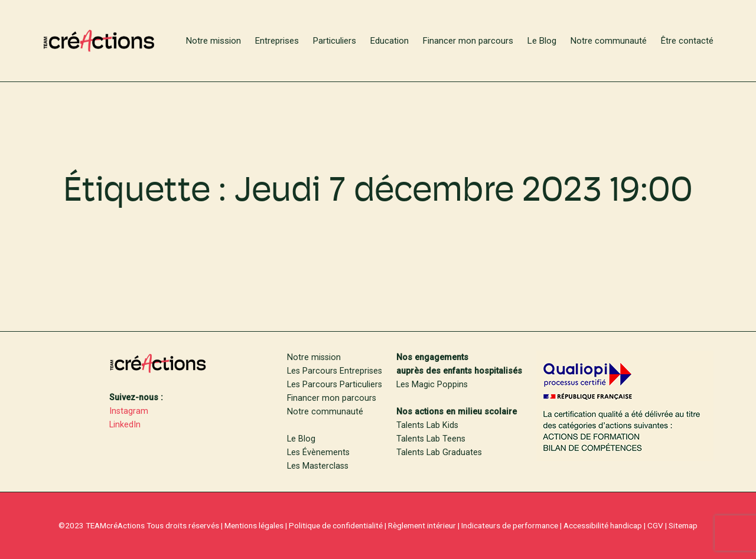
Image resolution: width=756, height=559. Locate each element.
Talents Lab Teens (431, 439)
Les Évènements (318, 452)
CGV (655, 525)
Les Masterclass (318, 466)
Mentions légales (254, 525)
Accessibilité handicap (603, 525)
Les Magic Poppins (432, 385)
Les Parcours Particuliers (335, 385)
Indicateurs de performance (510, 525)
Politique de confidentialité (336, 525)
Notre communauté (325, 412)
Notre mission (314, 357)
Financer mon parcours (332, 398)
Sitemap (683, 525)
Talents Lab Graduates (439, 452)
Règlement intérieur (422, 525)
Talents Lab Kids (427, 425)
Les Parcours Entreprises (335, 371)
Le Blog (301, 439)
